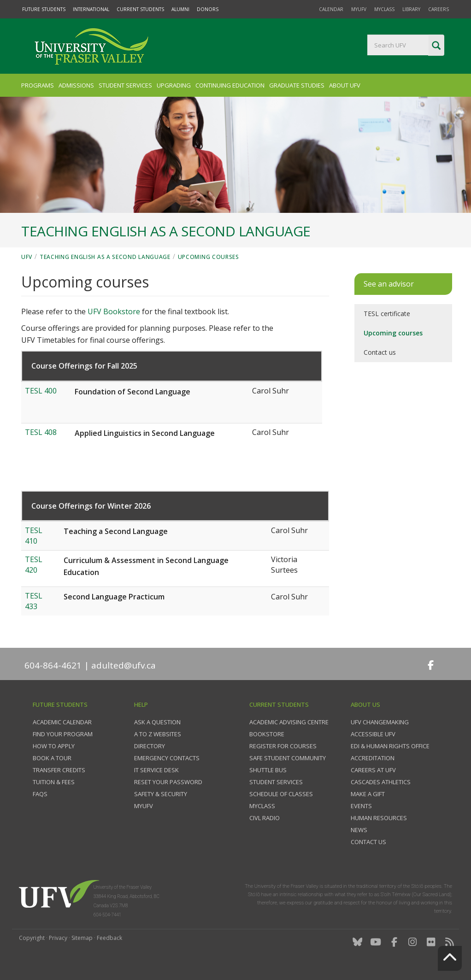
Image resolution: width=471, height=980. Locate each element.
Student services (276, 782)
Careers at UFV (373, 770)
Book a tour (52, 758)
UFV (27, 257)
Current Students (140, 9)
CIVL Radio (265, 818)
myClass (384, 9)
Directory (150, 746)
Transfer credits (59, 770)
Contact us (380, 352)
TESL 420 (34, 565)
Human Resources (379, 818)
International (91, 9)
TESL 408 (41, 432)
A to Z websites (158, 734)
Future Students (44, 9)
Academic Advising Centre (289, 722)
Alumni (180, 9)
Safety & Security (161, 794)
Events (361, 806)
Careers (439, 9)
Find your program (63, 734)
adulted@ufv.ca (124, 665)
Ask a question (157, 722)
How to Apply (54, 746)
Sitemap (82, 938)
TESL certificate (387, 314)
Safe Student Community (288, 758)
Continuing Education (230, 85)
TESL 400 (41, 391)
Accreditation (373, 758)
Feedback (109, 938)
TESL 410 (34, 536)
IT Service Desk (156, 770)
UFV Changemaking (380, 722)
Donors (208, 9)
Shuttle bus (268, 770)
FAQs (40, 794)
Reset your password (168, 782)
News (359, 830)
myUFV (359, 9)
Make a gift (368, 794)
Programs (38, 85)
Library (411, 9)
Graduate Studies (297, 85)
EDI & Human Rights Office (390, 746)
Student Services (125, 85)
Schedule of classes (281, 794)
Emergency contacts (167, 758)
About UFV (345, 85)
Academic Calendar (62, 722)
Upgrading (174, 85)
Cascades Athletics (381, 782)
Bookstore (267, 734)
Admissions (76, 85)
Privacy (58, 938)
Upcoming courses (209, 257)
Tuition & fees (54, 782)
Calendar (331, 9)
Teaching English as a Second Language (105, 257)
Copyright (32, 938)
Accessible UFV (373, 734)
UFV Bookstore (114, 311)
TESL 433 (34, 601)
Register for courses (283, 746)
